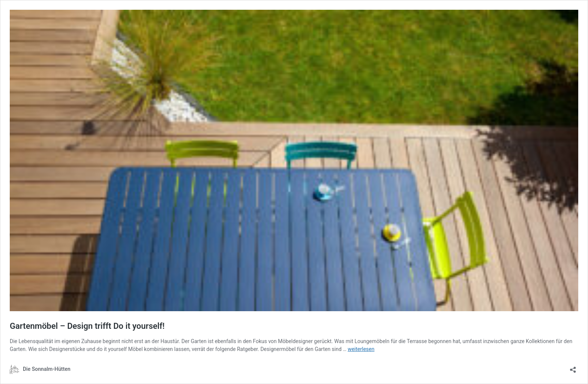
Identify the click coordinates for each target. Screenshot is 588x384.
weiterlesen (361, 349)
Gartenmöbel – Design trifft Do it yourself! (87, 326)
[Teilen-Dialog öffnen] (573, 367)
